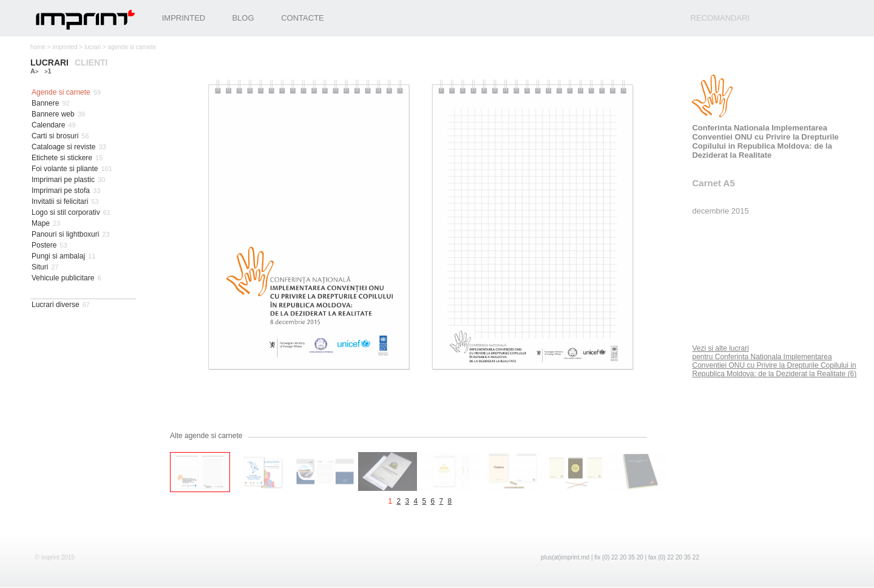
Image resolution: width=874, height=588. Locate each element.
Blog (243, 18)
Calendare (48, 125)
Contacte (303, 18)
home (38, 47)
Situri (40, 267)
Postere (44, 245)
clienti (91, 63)
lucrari (93, 47)
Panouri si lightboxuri (65, 234)
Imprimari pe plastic (63, 180)
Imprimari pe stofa (61, 191)
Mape (41, 223)
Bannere (45, 103)
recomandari (720, 18)
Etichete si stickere (62, 158)
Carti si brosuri (55, 136)
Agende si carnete (61, 92)
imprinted (65, 47)
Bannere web (53, 114)
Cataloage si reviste (63, 147)
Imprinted (184, 18)
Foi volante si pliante (65, 169)
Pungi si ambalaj (58, 256)
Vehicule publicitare (63, 278)
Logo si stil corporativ (66, 212)
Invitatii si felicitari (60, 201)
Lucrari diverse (56, 305)
